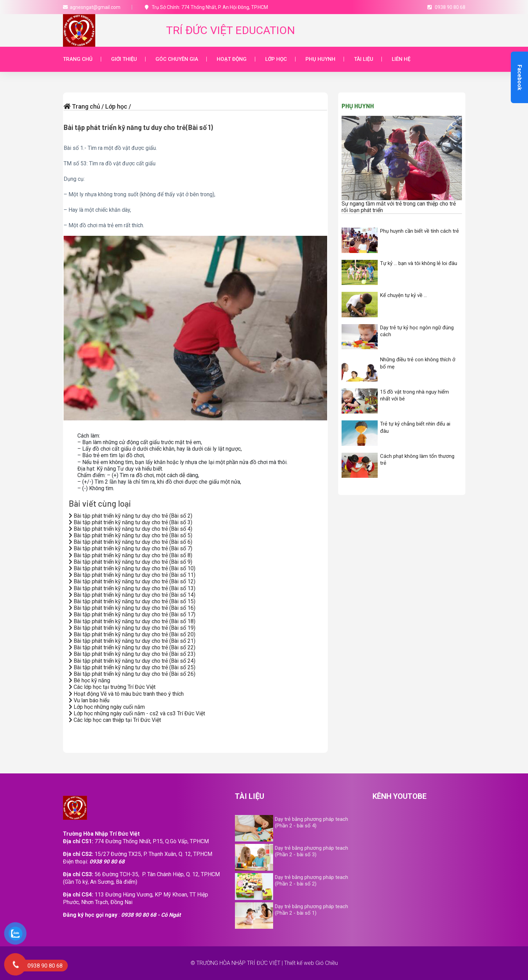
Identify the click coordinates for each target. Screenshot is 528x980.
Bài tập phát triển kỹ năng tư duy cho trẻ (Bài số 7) (131, 548)
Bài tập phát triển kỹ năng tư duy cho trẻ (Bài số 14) (132, 595)
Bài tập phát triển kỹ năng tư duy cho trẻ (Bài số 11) (132, 575)
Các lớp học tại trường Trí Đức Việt (112, 687)
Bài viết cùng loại (100, 503)
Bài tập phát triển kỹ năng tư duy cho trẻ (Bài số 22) (132, 647)
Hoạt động (232, 59)
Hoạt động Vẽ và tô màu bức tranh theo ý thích (126, 694)
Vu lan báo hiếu (89, 700)
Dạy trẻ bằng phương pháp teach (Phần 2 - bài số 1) (311, 910)
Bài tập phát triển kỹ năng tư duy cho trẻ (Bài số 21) (132, 641)
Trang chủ (78, 59)
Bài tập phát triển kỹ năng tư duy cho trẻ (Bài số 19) (132, 628)
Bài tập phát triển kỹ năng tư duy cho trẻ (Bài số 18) (132, 621)
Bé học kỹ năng (89, 680)
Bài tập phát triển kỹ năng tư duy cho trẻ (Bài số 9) (131, 562)
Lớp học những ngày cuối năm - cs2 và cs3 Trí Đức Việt (137, 713)
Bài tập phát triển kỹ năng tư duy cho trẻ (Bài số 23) (132, 654)
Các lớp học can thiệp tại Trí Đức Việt (115, 720)
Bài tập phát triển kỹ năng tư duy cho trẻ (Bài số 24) (132, 661)
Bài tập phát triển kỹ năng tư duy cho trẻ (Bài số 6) (131, 542)
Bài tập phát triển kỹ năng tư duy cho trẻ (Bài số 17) (132, 614)
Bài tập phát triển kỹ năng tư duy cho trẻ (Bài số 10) (132, 568)
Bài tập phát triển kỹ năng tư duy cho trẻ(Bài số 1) (138, 127)
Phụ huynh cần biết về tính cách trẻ (419, 231)
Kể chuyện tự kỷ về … (403, 295)
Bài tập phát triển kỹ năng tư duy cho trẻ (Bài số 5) (131, 535)
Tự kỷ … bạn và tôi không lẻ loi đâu (419, 263)
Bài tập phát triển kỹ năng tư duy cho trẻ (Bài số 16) (132, 608)
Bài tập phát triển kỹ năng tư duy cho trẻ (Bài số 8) (131, 555)
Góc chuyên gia (177, 59)
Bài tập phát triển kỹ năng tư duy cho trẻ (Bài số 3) (131, 522)
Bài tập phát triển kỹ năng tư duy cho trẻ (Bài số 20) (132, 634)
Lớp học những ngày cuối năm (107, 707)
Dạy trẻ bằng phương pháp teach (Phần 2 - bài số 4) (311, 822)
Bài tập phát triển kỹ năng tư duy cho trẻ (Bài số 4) (131, 529)
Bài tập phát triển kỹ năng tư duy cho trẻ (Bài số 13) (132, 588)
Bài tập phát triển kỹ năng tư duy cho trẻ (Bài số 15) (132, 601)
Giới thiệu (124, 59)
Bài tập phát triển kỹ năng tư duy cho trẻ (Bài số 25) (132, 667)
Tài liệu (364, 59)
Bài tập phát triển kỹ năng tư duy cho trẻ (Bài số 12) (132, 581)
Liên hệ (401, 59)
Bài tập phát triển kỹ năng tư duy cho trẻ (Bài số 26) (132, 674)
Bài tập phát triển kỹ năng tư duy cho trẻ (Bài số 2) (131, 516)
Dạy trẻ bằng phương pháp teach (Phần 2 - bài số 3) (311, 851)
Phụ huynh (320, 59)
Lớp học (276, 59)
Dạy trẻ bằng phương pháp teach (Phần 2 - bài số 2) (311, 880)
